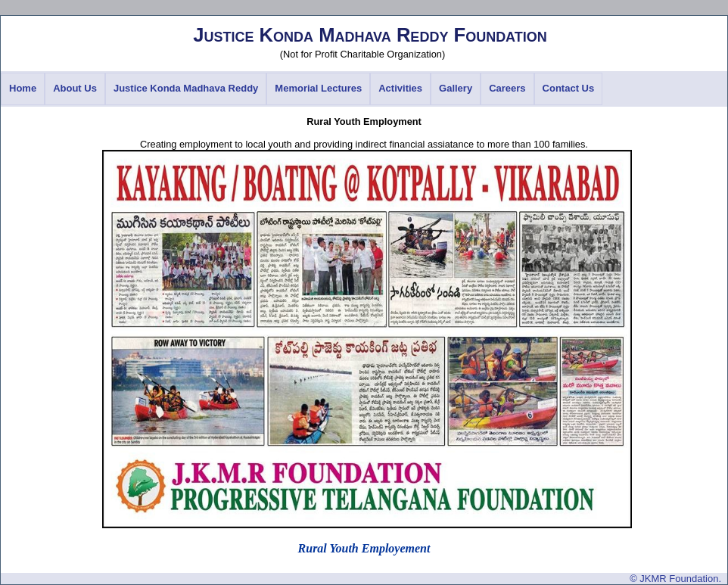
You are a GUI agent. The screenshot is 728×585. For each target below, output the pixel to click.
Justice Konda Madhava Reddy (186, 88)
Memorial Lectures (318, 88)
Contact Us (569, 88)
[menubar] (302, 89)
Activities (400, 88)
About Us (75, 88)
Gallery (456, 88)
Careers (507, 88)
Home (23, 88)
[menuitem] (23, 89)
